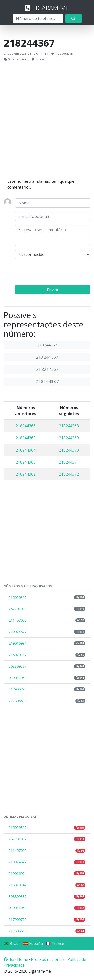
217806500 (47, 701)
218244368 (69, 426)
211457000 (47, 620)
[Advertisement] (46, 120)
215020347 (47, 655)
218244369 (69, 438)
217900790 (47, 689)
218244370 (69, 450)
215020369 (47, 597)
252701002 (47, 609)
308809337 (47, 666)
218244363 (26, 462)
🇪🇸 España (33, 944)
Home (23, 959)
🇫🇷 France (55, 944)
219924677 (47, 632)
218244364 (26, 450)
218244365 (26, 438)
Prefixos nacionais (48, 959)
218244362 (26, 474)
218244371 (69, 462)
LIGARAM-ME (47, 8)
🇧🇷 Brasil (12, 944)
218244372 (69, 474)
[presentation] (53, 273)
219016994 (47, 643)
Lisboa (40, 59)
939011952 (47, 678)
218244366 (26, 426)
